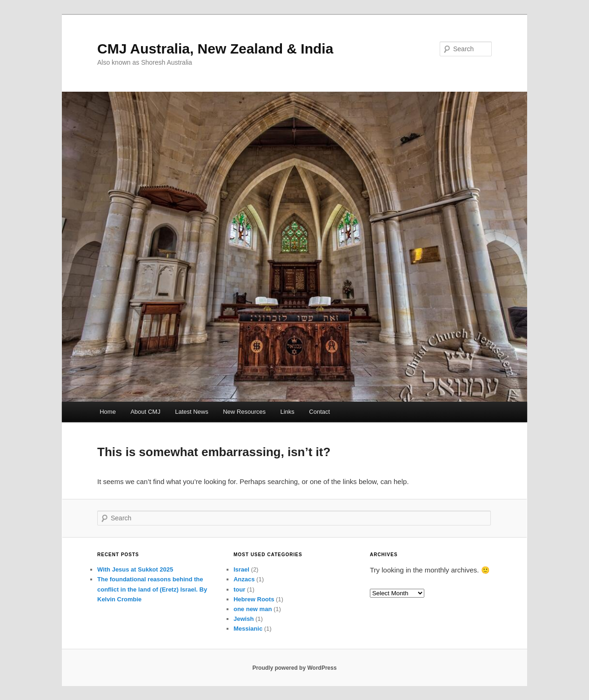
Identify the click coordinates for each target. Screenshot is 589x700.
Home (108, 412)
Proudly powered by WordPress (294, 668)
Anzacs (244, 579)
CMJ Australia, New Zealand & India (215, 49)
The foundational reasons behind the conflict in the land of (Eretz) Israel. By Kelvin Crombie (152, 589)
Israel (241, 569)
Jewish (244, 619)
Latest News (192, 412)
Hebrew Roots (254, 599)
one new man (253, 609)
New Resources (244, 412)
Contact (319, 412)
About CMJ (145, 412)
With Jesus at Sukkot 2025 (135, 569)
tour (239, 589)
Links (288, 412)
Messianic (248, 629)
